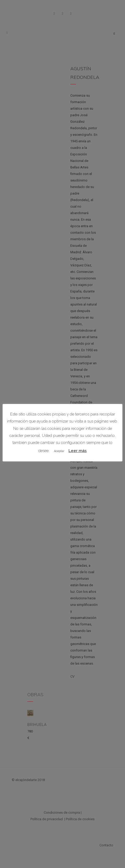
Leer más (78, 451)
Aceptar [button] (59, 451)
